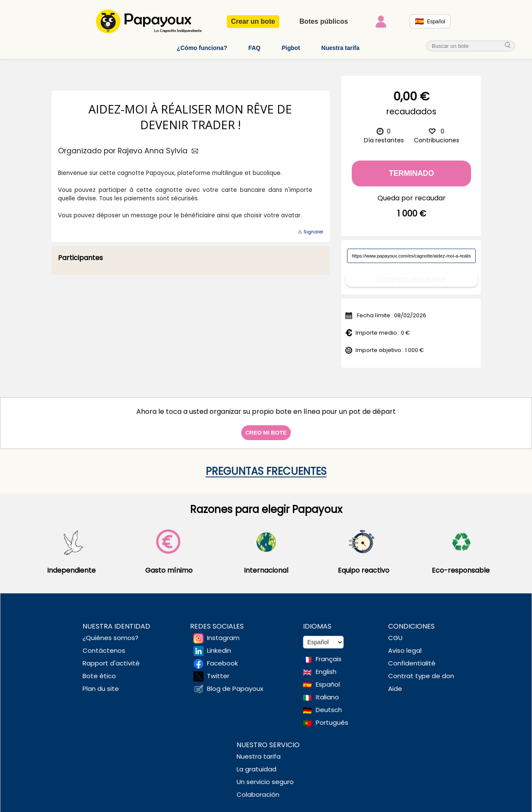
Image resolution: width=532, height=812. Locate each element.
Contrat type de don (421, 669)
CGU (395, 631)
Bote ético (99, 669)
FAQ (255, 48)
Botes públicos (324, 21)
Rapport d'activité (111, 657)
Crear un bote (253, 21)
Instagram (223, 631)
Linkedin (219, 644)
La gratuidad (256, 763)
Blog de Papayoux (235, 682)
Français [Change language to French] (329, 653)
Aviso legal (405, 644)
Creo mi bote (266, 426)
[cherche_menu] (508, 46)
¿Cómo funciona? (202, 48)
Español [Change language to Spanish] (328, 678)
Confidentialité (412, 657)
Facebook (222, 657)
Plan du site (101, 682)
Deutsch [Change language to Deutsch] (329, 703)
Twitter (218, 669)
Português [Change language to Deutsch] (332, 716)
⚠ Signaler (311, 232)
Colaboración (258, 788)
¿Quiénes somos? (110, 631)
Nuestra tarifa (340, 48)
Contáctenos (104, 644)
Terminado (412, 173)
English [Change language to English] (326, 665)
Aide (395, 682)
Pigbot (291, 48)
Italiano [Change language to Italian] (327, 691)
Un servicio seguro (265, 775)
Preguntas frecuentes (266, 465)
